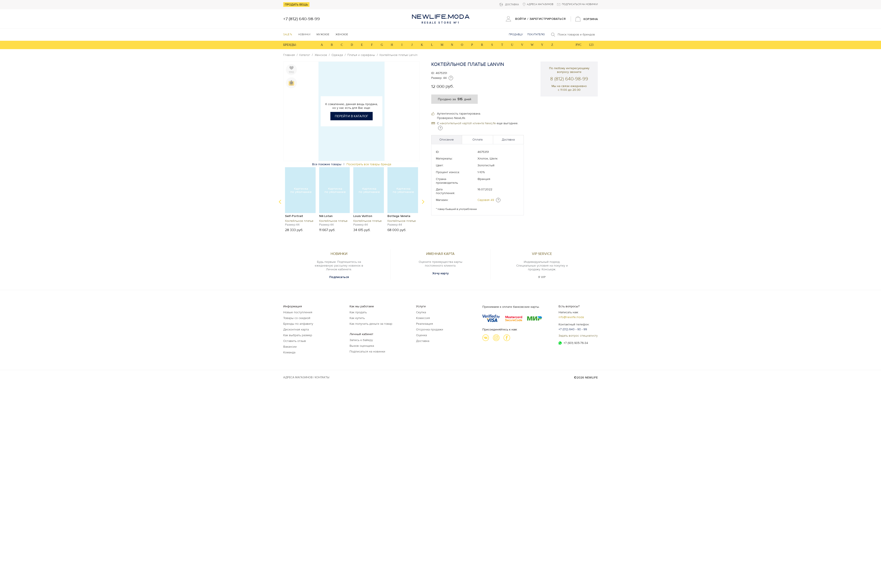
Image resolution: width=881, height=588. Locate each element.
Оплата (478, 140)
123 (591, 45)
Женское (321, 55)
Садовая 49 (486, 200)
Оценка (421, 335)
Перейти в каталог (352, 116)
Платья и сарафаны (361, 55)
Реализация (425, 324)
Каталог (305, 55)
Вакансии (290, 347)
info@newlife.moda (571, 317)
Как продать (358, 312)
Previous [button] (280, 202)
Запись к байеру (361, 340)
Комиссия (423, 318)
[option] (300, 199)
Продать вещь (296, 5)
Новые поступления (298, 312)
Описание (447, 140)
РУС (578, 45)
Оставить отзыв (295, 341)
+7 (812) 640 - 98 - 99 (573, 329)
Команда (289, 352)
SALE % (288, 34)
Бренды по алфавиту (298, 324)
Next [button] (423, 202)
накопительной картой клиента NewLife (468, 123)
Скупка (421, 312)
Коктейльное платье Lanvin (399, 55)
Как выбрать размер (298, 335)
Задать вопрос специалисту (578, 336)
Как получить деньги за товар (371, 324)
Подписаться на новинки (367, 352)
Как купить (357, 318)
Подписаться (339, 277)
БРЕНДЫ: (290, 45)
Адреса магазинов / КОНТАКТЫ (306, 377)
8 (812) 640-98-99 (569, 79)
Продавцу (516, 34)
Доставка (508, 140)
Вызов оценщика (362, 346)
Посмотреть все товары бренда (369, 164)
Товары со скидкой (297, 318)
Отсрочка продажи (430, 329)
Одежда (337, 55)
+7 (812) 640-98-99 (302, 19)
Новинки (304, 34)
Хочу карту (440, 273)
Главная (289, 55)
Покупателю (536, 34)
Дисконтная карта (296, 329)
